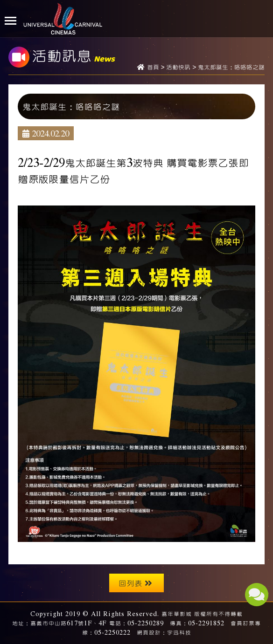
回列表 (135, 583)
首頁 (153, 68)
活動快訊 (178, 68)
